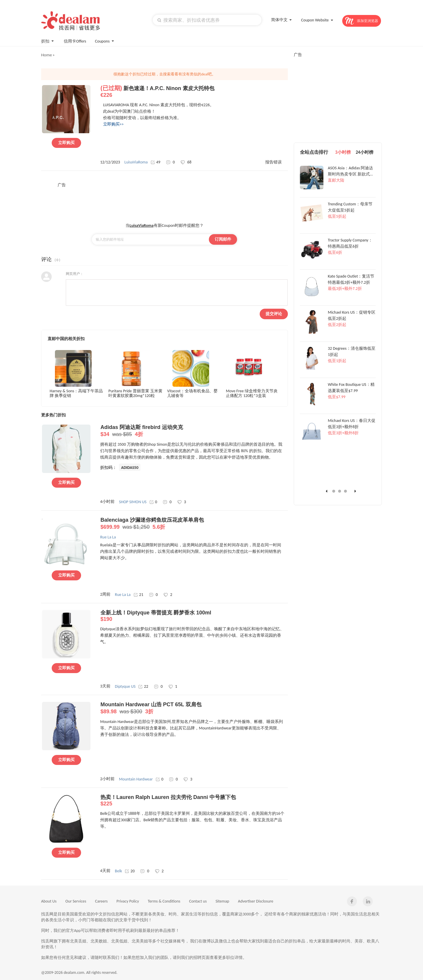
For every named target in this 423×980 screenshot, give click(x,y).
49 (156, 162)
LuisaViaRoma (136, 162)
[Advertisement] (164, 201)
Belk (118, 871)
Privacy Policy (128, 901)
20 (130, 871)
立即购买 (66, 143)
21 (139, 595)
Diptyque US (125, 686)
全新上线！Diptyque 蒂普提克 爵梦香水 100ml (194, 616)
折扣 (48, 41)
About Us (49, 901)
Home (47, 55)
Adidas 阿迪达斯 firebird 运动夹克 (194, 431)
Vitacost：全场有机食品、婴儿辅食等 (192, 393)
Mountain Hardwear (136, 779)
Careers (101, 901)
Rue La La (123, 595)
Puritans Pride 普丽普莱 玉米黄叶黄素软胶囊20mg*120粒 (135, 393)
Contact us (198, 901)
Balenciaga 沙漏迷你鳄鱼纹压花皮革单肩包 (194, 524)
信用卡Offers (75, 41)
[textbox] (207, 20)
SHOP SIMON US (133, 502)
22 (143, 686)
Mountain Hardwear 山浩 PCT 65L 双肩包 (194, 708)
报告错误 (273, 162)
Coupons (105, 41)
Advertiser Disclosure (256, 901)
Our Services (76, 901)
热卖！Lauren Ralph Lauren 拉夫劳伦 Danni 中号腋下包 (194, 801)
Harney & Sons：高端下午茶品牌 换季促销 (76, 393)
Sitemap (222, 901)
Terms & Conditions (164, 901)
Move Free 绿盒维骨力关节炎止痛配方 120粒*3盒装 (252, 393)
